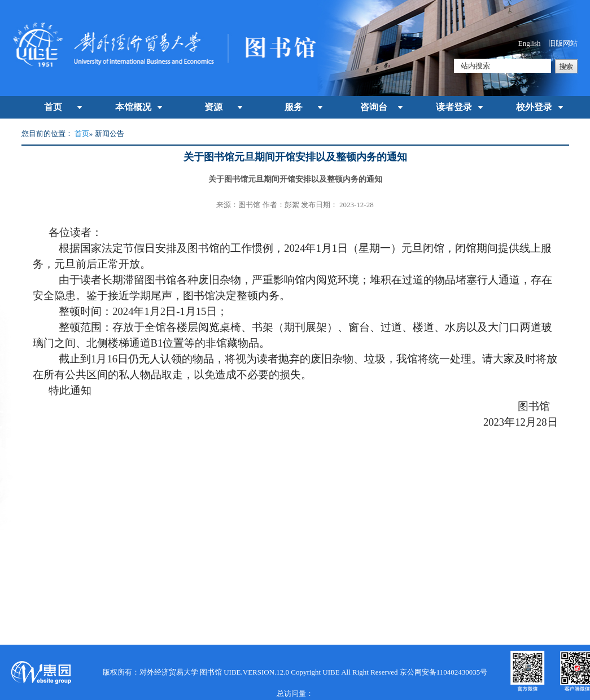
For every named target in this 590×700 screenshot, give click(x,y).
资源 (213, 107)
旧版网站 (563, 43)
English (530, 43)
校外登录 (534, 107)
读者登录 (454, 107)
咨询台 (374, 107)
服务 (294, 107)
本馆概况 (133, 107)
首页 (53, 107)
